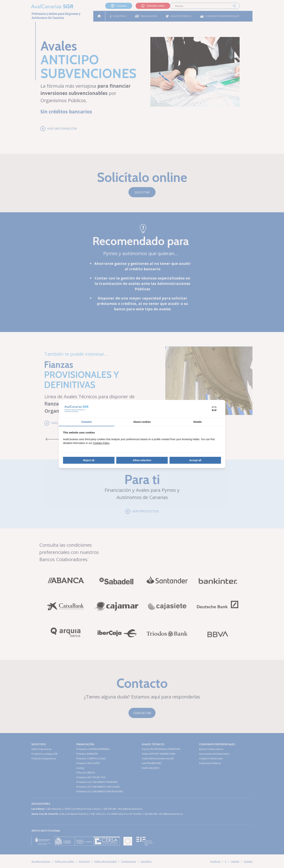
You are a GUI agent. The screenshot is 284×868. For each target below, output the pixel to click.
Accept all (195, 460)
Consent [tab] (86, 422)
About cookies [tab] (142, 422)
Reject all (89, 460)
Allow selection (142, 460)
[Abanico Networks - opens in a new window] (216, 409)
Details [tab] (198, 422)
